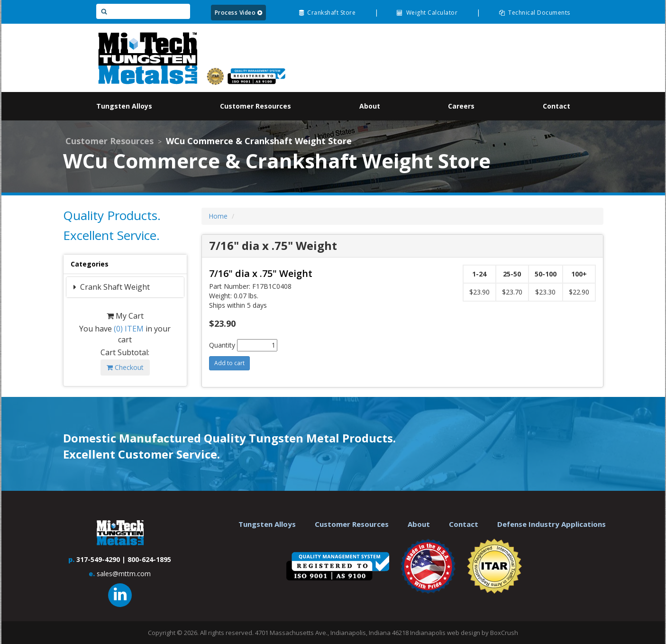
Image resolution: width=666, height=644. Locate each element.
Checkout (125, 367)
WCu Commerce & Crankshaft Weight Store (259, 141)
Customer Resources (109, 141)
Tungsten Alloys (267, 524)
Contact (464, 524)
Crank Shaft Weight (114, 287)
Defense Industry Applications (552, 524)
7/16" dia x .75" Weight (261, 273)
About (419, 524)
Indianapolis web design (445, 633)
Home (218, 216)
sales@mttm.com (124, 574)
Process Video (239, 13)
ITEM (129, 329)
